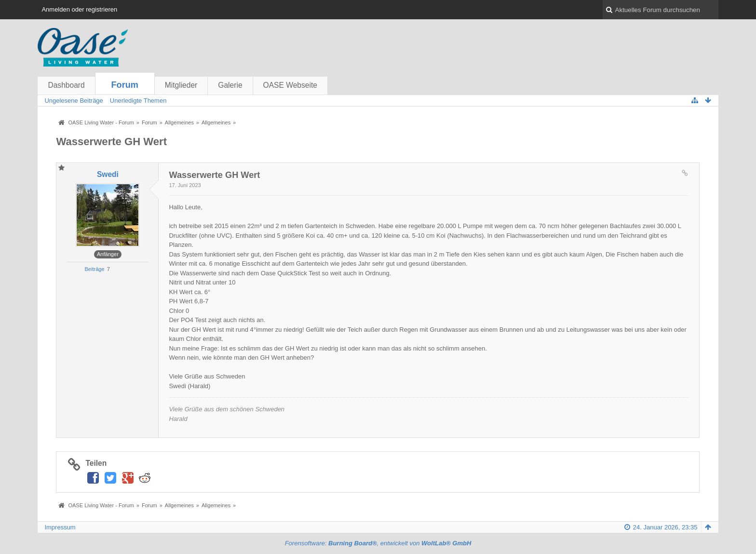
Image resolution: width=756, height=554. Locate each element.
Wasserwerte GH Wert (111, 142)
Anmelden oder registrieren (79, 9)
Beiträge (94, 269)
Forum (125, 85)
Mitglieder (181, 85)
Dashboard (66, 85)
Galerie (230, 85)
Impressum (60, 527)
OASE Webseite (290, 85)
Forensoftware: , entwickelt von (378, 543)
